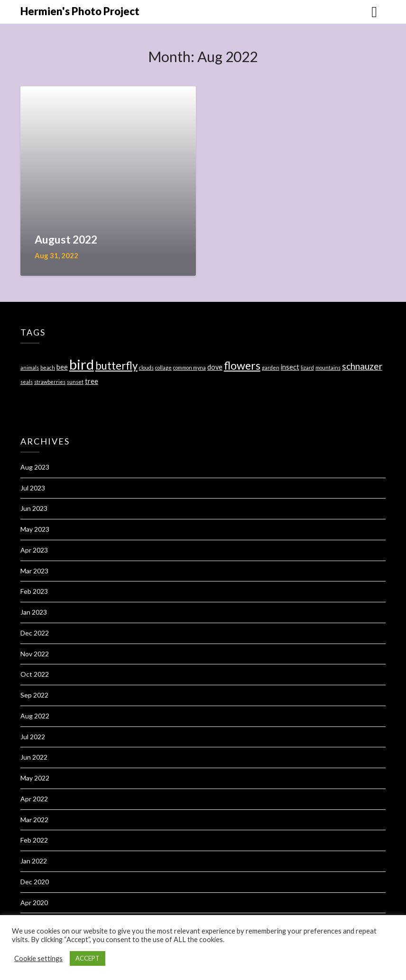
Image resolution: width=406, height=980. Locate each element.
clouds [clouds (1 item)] (146, 367)
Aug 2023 (35, 467)
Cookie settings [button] (38, 958)
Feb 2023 (34, 591)
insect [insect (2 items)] (290, 367)
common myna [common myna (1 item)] (189, 367)
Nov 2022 (35, 654)
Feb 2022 (34, 840)
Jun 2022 (34, 757)
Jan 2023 (34, 612)
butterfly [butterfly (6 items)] (116, 366)
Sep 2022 (34, 695)
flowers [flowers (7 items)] (242, 365)
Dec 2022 (35, 633)
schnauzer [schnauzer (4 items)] (362, 366)
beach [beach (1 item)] (48, 367)
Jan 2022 (34, 861)
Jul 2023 (33, 488)
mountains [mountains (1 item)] (328, 367)
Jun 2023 (34, 508)
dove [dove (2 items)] (215, 367)
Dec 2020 (35, 882)
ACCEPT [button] (88, 958)
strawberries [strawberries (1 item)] (50, 382)
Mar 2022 (34, 820)
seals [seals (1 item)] (27, 382)
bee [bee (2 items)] (62, 367)
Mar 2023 (34, 571)
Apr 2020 (34, 903)
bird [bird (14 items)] (82, 364)
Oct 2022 (35, 674)
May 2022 (35, 778)
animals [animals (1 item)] (30, 367)
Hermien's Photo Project (80, 11)
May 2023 (35, 529)
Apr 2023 (34, 550)
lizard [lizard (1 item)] (307, 367)
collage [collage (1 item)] (163, 367)
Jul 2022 (33, 737)
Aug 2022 (35, 716)
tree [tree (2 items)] (92, 381)
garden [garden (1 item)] (271, 367)
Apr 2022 (34, 799)
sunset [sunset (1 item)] (75, 382)
